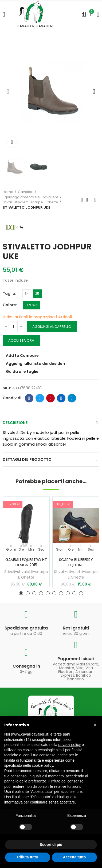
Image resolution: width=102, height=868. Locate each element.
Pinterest (51, 398)
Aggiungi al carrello (52, 327)
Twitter (40, 398)
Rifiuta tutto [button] (28, 857)
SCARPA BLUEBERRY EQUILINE (76, 562)
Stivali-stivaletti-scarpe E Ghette (26, 574)
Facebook (29, 398)
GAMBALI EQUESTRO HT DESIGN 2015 (26, 562)
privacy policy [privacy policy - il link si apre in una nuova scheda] (69, 745)
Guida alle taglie (22, 372)
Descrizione (15, 423)
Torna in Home (89, 200)
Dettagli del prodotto (27, 459)
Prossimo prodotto (95, 200)
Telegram (72, 398)
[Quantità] (13, 327)
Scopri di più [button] (51, 845)
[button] (8, 91)
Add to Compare (22, 356)
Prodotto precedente (82, 200)
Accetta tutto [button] (74, 857)
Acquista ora (21, 340)
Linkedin (61, 398)
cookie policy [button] (43, 765)
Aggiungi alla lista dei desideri (36, 364)
